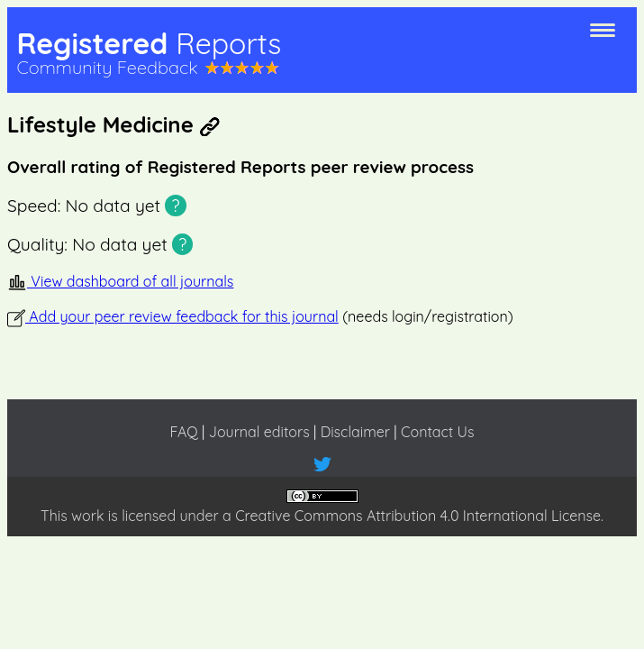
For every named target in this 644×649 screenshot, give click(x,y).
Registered (149, 43)
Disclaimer (355, 432)
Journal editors (259, 432)
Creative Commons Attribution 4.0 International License (418, 516)
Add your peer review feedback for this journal (173, 316)
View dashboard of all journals (120, 281)
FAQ (183, 432)
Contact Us (437, 432)
